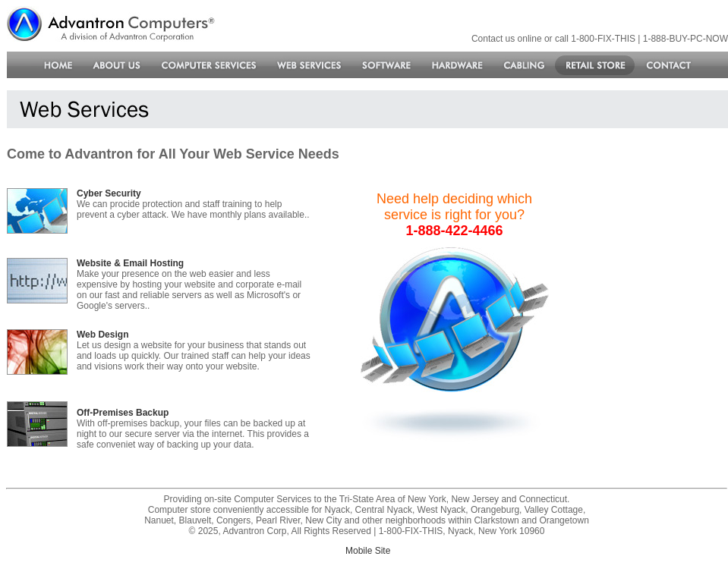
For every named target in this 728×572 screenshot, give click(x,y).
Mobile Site (368, 551)
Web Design (102, 335)
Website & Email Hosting (130, 263)
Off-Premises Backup (123, 413)
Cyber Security (109, 193)
